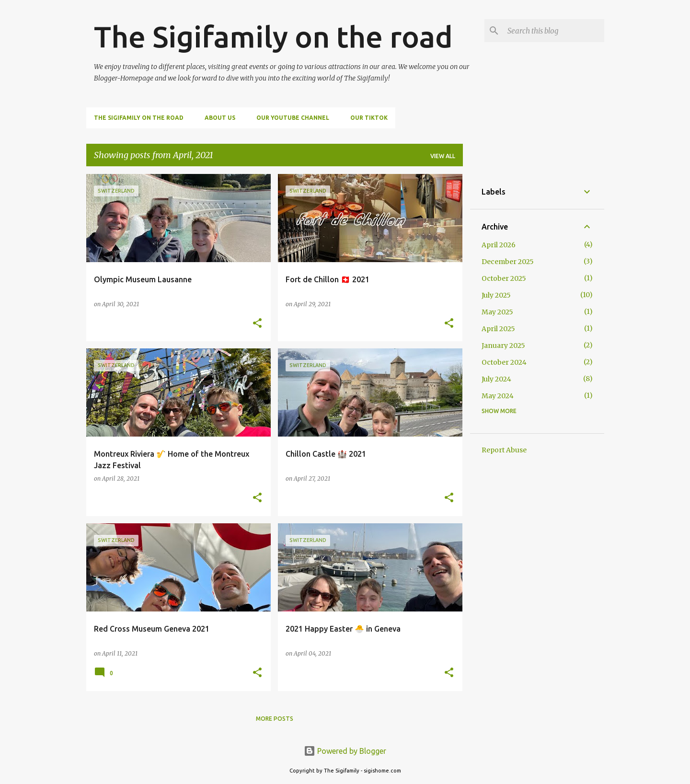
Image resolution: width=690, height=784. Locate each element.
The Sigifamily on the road (273, 36)
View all (443, 156)
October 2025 (504, 278)
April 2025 (498, 329)
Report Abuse (504, 450)
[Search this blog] (554, 31)
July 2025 (496, 295)
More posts (275, 719)
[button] (257, 324)
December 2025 (508, 262)
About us (220, 118)
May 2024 (498, 396)
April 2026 (499, 245)
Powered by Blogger (345, 751)
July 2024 (496, 379)
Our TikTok (369, 118)
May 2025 (497, 312)
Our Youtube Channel (293, 118)
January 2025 (503, 346)
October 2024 (504, 362)
